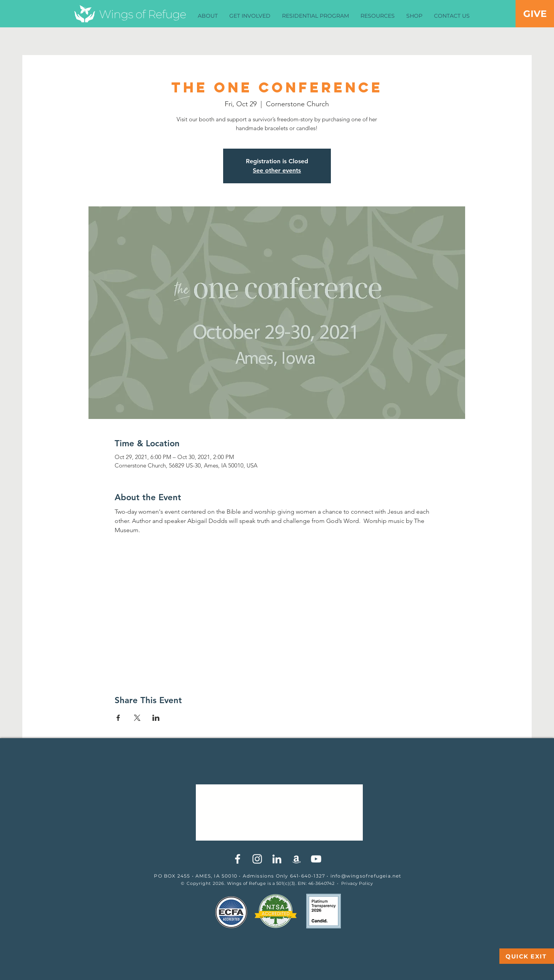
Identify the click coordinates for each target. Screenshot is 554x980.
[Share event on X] (137, 718)
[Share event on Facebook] (118, 718)
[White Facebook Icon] (238, 859)
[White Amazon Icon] (296, 859)
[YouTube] (316, 859)
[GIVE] (535, 14)
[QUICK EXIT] (527, 956)
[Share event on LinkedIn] (156, 718)
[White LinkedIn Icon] (277, 859)
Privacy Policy (357, 883)
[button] (208, 16)
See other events (277, 170)
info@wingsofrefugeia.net (366, 876)
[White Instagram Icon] (257, 859)
